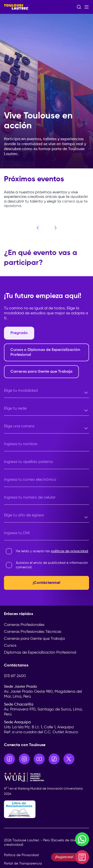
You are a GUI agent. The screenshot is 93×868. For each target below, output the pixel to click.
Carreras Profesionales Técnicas (33, 632)
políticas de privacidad (69, 551)
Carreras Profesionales (24, 625)
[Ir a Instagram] (24, 759)
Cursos (10, 646)
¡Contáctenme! (46, 583)
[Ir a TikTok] (54, 759)
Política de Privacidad (21, 855)
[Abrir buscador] (79, 7)
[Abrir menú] (87, 7)
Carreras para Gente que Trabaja (34, 639)
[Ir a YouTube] (39, 759)
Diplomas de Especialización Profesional (40, 653)
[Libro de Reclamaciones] (46, 809)
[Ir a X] (69, 759)
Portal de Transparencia (23, 864)
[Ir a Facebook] (9, 759)
